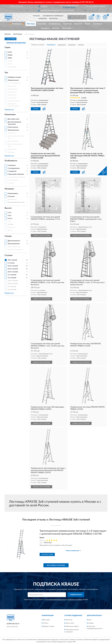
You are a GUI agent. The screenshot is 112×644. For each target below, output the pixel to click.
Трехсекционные (14, 244)
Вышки (88, 24)
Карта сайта (70, 623)
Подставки (67, 24)
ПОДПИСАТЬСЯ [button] (76, 595)
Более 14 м (12, 227)
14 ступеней (12, 290)
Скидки (91, 623)
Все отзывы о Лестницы (56, 565)
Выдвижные (12, 86)
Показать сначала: (38, 45)
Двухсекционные (14, 241)
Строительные (13, 127)
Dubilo (10, 61)
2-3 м (10, 221)
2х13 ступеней (13, 266)
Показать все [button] (9, 110)
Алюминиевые (13, 193)
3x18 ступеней (13, 284)
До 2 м (10, 230)
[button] (69, 7)
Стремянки (42, 24)
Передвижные (13, 89)
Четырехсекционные (15, 250)
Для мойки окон (13, 119)
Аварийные (12, 133)
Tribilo (10, 58)
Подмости (78, 24)
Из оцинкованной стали (16, 202)
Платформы (98, 24)
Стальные (11, 196)
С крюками (12, 165)
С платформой (13, 180)
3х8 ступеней (12, 260)
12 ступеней (12, 278)
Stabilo (10, 55)
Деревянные (12, 199)
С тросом (11, 183)
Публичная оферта (72, 626)
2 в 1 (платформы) (14, 83)
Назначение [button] (10, 115)
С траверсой (12, 171)
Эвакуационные (13, 130)
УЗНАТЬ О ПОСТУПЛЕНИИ (42, 235)
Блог (90, 620)
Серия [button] (7, 47)
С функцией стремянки (16, 174)
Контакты (53, 19)
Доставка (46, 620)
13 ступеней (12, 287)
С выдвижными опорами (16, 177)
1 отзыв (84, 98)
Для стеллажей (13, 141)
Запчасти (56, 28)
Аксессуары (66, 28)
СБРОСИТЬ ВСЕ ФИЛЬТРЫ (16, 43)
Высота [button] (8, 208)
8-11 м (10, 219)
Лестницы (31, 24)
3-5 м (10, 213)
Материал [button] (9, 189)
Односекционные (14, 247)
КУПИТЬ (36, 109)
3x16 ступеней (13, 272)
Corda (10, 52)
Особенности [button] (11, 161)
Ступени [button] (9, 255)
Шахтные (11, 152)
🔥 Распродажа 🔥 (17, 24)
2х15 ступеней (13, 269)
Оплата (46, 623)
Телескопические (14, 101)
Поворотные (12, 92)
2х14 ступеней (13, 281)
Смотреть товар (47, 554)
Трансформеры (55, 24)
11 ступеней (12, 275)
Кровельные (12, 149)
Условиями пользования (75, 600)
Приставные (12, 95)
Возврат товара (49, 626)
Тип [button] (6, 73)
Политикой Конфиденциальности (56, 600)
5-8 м (10, 216)
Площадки (45, 28)
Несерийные (12, 67)
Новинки (43, 19)
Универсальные (13, 80)
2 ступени (11, 263)
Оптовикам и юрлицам (53, 16)
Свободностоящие (14, 77)
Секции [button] (8, 236)
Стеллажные (12, 98)
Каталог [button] (37, 16)
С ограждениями (14, 168)
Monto (10, 64)
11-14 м (10, 224)
